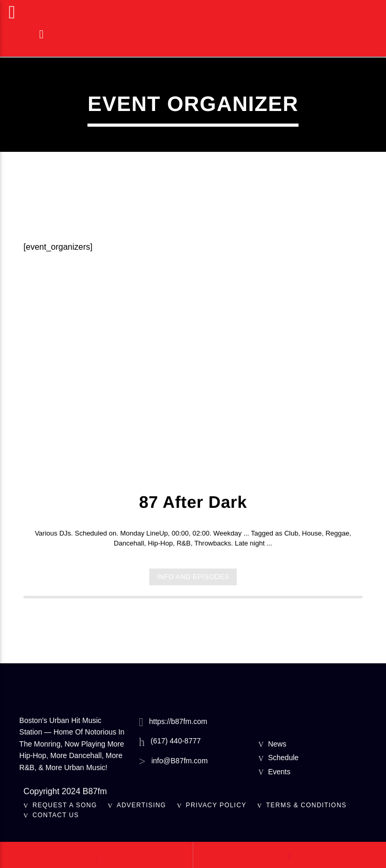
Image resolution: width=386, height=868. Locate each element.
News (277, 744)
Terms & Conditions (306, 805)
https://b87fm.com (178, 721)
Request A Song (65, 805)
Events (279, 772)
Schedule (283, 758)
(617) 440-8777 (176, 741)
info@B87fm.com (180, 761)
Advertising (141, 805)
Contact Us (56, 815)
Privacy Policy (216, 805)
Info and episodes (193, 577)
